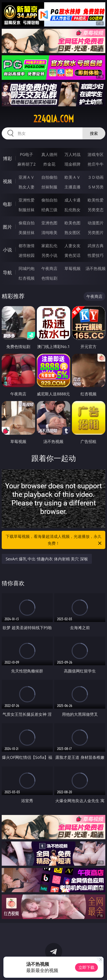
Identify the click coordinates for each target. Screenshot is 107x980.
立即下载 (86, 967)
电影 (7, 204)
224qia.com (54, 119)
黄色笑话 (72, 255)
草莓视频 (72, 268)
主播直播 (72, 187)
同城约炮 (27, 268)
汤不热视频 (96, 268)
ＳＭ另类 (96, 187)
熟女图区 (72, 232)
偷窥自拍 (27, 223)
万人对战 (72, 154)
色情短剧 (49, 278)
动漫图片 (96, 223)
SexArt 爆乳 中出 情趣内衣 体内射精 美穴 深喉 (47, 559)
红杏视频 (27, 278)
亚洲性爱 (27, 200)
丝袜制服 (49, 187)
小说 (7, 250)
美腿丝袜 (27, 232)
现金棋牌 (72, 164)
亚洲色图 (49, 223)
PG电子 (26, 154)
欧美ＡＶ (72, 177)
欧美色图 (72, 223)
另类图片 (96, 232)
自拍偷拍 (49, 177)
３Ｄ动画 (96, 177)
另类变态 (96, 210)
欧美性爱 (96, 200)
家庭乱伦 (49, 246)
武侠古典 (96, 246)
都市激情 (27, 246)
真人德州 (49, 154)
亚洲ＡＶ (27, 177)
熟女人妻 (27, 187)
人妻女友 (72, 246)
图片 (7, 227)
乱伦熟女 (72, 210)
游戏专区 (96, 154)
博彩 (7, 158)
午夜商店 (49, 268)
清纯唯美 (49, 232)
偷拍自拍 (49, 200)
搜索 (94, 133)
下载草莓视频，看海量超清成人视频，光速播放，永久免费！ (54, 540)
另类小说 (49, 255)
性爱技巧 (96, 255)
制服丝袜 (27, 210)
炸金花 (49, 164)
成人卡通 (72, 200)
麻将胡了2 (27, 164)
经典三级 (49, 210)
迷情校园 (27, 255)
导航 (7, 273)
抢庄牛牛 (96, 164)
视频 (7, 181)
